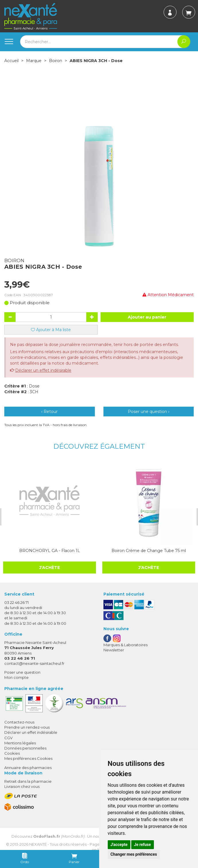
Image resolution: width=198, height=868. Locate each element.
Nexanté (38, 844)
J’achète (50, 567)
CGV (8, 738)
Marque (34, 61)
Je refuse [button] (143, 845)
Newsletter (114, 650)
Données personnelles (25, 748)
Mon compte (16, 677)
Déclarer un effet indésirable (43, 370)
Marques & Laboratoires (126, 645)
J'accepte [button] (119, 845)
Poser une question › (149, 412)
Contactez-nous (19, 722)
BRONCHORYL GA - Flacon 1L (50, 551)
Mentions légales (20, 743)
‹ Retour (49, 412)
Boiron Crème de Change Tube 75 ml (149, 551)
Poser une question (22, 672)
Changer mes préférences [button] (134, 854)
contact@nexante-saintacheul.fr (34, 663)
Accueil (11, 61)
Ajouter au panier (147, 317)
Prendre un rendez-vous (27, 727)
